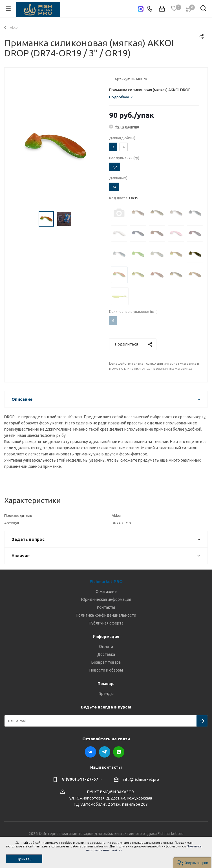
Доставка (106, 654)
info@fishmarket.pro (141, 780)
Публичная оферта (106, 623)
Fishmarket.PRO (106, 582)
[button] (192, 862)
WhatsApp (119, 752)
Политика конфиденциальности (106, 615)
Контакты (106, 607)
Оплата (106, 646)
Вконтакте (90, 752)
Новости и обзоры (106, 670)
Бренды (106, 694)
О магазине (106, 592)
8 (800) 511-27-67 (80, 779)
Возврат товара (106, 662)
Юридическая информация (106, 599)
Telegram (105, 752)
